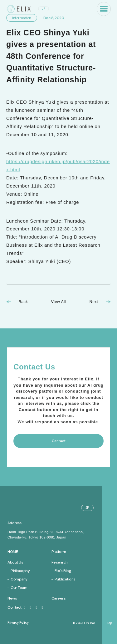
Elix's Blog (63, 571)
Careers (59, 598)
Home (13, 552)
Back (23, 302)
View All (58, 302)
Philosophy (20, 571)
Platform (59, 552)
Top (110, 623)
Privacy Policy (18, 622)
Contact (17, 607)
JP (44, 9)
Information (22, 18)
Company (19, 579)
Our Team (19, 588)
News (12, 598)
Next (94, 302)
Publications (65, 579)
